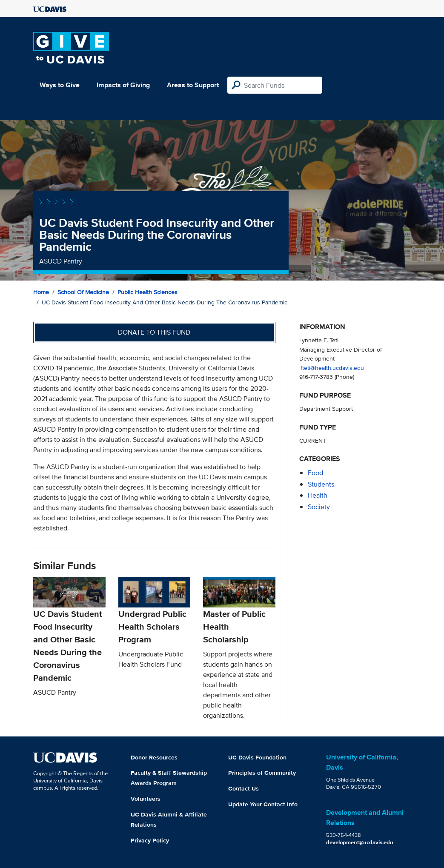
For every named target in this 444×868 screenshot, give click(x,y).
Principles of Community (262, 773)
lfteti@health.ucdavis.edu (332, 368)
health (318, 495)
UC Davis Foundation (257, 757)
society (319, 507)
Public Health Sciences (148, 292)
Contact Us (243, 788)
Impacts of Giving (123, 85)
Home (41, 292)
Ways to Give (60, 85)
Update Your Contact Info (263, 804)
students (321, 484)
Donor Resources (154, 757)
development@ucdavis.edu (360, 842)
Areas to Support (193, 85)
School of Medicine (83, 292)
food (315, 473)
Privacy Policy (150, 840)
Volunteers (146, 799)
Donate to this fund (154, 332)
